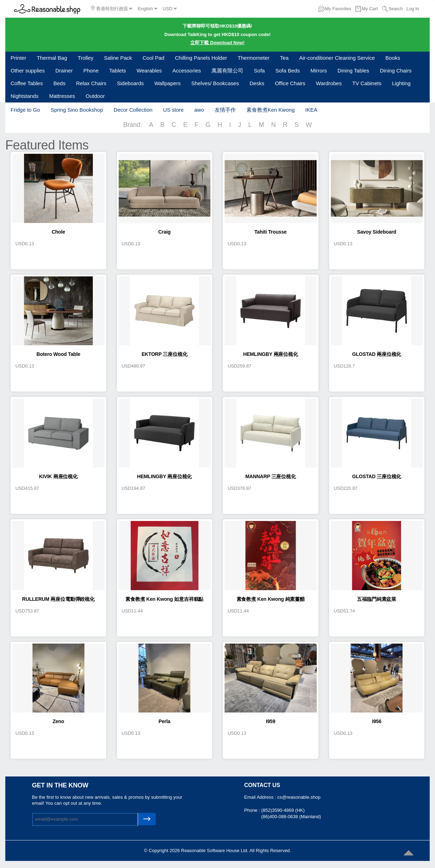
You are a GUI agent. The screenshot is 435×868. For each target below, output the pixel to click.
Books (393, 58)
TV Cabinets (367, 83)
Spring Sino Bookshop (77, 110)
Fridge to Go (25, 110)
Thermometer (254, 58)
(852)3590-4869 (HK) (283, 810)
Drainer (64, 71)
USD (170, 9)
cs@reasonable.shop (299, 797)
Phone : (253, 810)
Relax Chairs (91, 83)
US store (173, 110)
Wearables (149, 71)
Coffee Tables (27, 83)
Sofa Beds (288, 71)
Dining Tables (353, 71)
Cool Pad (154, 58)
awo (199, 110)
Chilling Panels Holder (201, 58)
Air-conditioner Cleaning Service (337, 58)
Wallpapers (167, 83)
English (147, 9)
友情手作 (225, 110)
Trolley (85, 58)
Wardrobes (329, 83)
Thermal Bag (52, 58)
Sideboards (130, 83)
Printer (18, 58)
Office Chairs (290, 83)
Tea (284, 58)
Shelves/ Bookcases (215, 83)
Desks (257, 83)
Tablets (118, 71)
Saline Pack (118, 58)
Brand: (133, 125)
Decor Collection (133, 110)
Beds (59, 83)
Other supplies (28, 71)
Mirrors (319, 71)
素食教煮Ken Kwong (271, 110)
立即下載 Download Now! (217, 43)
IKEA (311, 110)
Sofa (259, 71)
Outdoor (95, 96)
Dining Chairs (396, 71)
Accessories (187, 71)
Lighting (401, 83)
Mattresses (62, 96)
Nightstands (25, 96)
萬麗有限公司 (227, 71)
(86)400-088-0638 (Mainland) (291, 817)
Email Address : (261, 797)
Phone (91, 71)
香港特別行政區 (112, 8)
